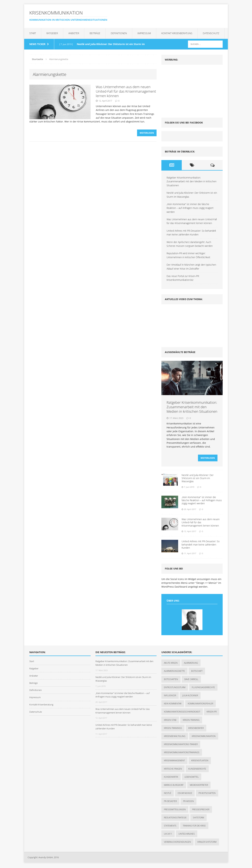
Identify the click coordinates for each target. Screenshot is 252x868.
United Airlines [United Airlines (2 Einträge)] (187, 835)
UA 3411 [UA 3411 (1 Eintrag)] (168, 835)
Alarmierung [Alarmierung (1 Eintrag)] (191, 664)
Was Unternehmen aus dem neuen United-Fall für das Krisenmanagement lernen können (126, 91)
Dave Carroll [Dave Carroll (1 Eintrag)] (191, 680)
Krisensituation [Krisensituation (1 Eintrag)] (200, 762)
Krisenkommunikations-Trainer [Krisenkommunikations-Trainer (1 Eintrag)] (181, 745)
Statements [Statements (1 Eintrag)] (170, 827)
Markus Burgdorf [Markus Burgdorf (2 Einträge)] (174, 786)
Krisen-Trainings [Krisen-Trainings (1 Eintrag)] (173, 729)
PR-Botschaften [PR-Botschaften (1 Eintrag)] (207, 794)
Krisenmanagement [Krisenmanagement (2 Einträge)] (174, 762)
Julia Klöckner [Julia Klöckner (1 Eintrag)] (190, 696)
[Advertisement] (187, 90)
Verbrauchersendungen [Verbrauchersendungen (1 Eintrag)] (177, 843)
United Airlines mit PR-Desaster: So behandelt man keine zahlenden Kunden (201, 546)
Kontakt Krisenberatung (177, 33)
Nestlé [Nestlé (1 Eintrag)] (168, 794)
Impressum (144, 33)
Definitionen (119, 33)
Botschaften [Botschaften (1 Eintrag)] (171, 680)
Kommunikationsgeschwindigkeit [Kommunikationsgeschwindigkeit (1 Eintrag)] (182, 713)
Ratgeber (52, 33)
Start (33, 33)
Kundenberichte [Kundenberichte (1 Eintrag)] (197, 770)
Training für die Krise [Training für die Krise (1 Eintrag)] (194, 827)
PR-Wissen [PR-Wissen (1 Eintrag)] (188, 802)
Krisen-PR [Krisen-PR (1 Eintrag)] (212, 713)
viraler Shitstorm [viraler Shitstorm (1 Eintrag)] (207, 843)
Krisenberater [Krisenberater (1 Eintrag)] (196, 729)
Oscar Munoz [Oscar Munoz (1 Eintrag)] (185, 794)
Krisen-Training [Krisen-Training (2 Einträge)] (191, 721)
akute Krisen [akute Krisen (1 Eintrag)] (171, 664)
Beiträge (95, 33)
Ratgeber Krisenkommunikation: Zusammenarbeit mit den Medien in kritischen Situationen (192, 181)
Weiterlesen (147, 134)
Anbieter (74, 33)
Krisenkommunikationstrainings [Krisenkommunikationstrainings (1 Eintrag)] (182, 753)
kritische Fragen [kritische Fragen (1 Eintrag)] (173, 770)
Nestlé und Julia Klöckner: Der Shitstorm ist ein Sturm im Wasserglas (198, 479)
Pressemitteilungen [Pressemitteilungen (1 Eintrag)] (175, 810)
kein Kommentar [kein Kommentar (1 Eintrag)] (173, 705)
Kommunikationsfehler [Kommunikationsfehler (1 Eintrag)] (200, 705)
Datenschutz (211, 33)
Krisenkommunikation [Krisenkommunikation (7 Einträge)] (204, 737)
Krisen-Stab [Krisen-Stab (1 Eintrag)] (170, 721)
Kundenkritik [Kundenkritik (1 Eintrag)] (171, 778)
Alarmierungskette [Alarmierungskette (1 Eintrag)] (174, 672)
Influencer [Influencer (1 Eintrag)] (170, 696)
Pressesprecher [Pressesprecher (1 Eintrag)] (201, 810)
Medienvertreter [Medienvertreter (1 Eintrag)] (199, 786)
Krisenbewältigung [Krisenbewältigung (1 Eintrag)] (175, 737)
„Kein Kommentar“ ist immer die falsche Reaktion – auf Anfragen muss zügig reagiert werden (190, 208)
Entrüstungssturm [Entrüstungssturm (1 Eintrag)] (175, 688)
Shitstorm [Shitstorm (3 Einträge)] (198, 819)
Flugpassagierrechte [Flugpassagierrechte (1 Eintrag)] (203, 688)
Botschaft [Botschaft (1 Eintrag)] (197, 672)
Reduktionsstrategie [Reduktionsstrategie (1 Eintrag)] (175, 819)
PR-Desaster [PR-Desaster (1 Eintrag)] (170, 802)
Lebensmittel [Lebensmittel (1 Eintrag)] (192, 778)
